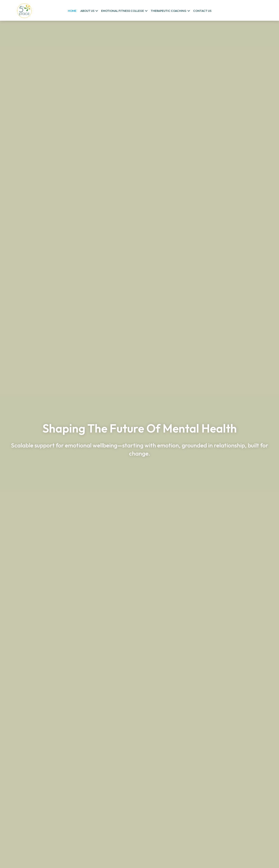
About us (87, 11)
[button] (97, 11)
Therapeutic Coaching (169, 11)
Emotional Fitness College (123, 11)
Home (72, 11)
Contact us (202, 11)
